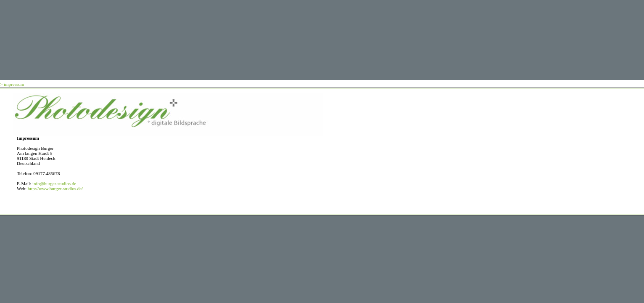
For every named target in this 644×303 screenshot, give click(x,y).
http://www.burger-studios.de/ (55, 189)
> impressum (12, 84)
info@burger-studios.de (54, 183)
